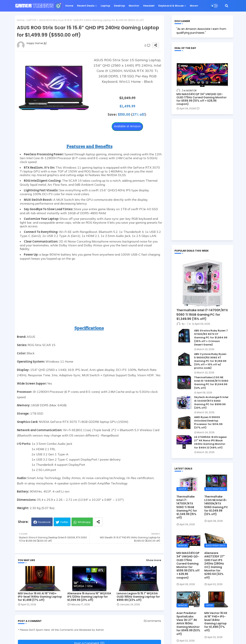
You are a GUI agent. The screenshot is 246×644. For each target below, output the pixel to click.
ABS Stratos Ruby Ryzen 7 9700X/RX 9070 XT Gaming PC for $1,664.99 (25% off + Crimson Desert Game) (211, 338)
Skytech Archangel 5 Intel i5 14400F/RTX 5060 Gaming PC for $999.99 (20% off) (211, 403)
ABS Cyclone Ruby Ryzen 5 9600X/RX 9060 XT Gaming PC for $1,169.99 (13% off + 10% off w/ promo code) (210, 361)
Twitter (64, 522)
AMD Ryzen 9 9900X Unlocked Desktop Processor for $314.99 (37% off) (208, 423)
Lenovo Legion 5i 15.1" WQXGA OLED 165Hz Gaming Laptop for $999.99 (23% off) (138, 597)
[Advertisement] (91, 287)
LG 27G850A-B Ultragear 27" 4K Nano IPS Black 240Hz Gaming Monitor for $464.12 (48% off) (211, 442)
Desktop (119, 6)
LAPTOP (32, 20)
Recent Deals (86, 6)
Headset (149, 6)
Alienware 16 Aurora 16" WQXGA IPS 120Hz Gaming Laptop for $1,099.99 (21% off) (89, 597)
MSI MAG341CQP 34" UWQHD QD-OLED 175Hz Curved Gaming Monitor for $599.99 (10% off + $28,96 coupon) (202, 99)
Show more (154, 560)
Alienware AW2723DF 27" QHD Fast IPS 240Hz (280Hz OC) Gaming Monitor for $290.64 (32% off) (214, 565)
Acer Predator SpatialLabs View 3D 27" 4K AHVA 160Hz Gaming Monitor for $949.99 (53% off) (188, 624)
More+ (194, 6)
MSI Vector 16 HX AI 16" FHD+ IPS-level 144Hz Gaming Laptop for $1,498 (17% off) (40, 597)
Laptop (105, 6)
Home (69, 6)
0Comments (152, 621)
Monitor (134, 6)
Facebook (44, 522)
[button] (227, 6)
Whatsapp (84, 522)
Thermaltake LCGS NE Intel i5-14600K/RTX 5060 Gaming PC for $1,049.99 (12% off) (211, 383)
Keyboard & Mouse (171, 6)
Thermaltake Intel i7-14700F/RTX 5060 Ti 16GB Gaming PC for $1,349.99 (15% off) (202, 315)
